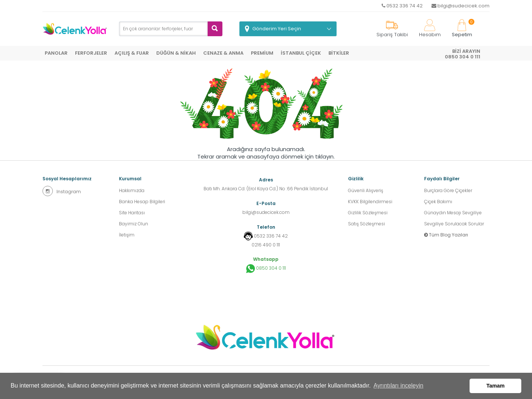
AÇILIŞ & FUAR (132, 53)
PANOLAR (56, 53)
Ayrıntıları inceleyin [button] (398, 386)
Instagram (62, 191)
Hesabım (430, 29)
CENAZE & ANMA (223, 53)
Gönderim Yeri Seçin (277, 29)
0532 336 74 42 (402, 6)
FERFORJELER (91, 53)
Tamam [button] (496, 386)
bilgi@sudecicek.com (461, 6)
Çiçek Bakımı (438, 202)
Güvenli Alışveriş (366, 190)
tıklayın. (325, 157)
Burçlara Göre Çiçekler (448, 190)
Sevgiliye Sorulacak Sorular (454, 224)
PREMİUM (262, 53)
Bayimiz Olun (134, 224)
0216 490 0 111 (266, 245)
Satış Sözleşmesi (366, 224)
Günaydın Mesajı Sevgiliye (453, 213)
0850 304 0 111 (266, 269)
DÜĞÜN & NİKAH (176, 53)
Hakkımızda (132, 190)
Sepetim (462, 29)
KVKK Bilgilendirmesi (370, 202)
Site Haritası (132, 213)
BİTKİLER (339, 53)
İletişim (127, 235)
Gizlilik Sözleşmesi (368, 213)
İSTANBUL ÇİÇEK (301, 53)
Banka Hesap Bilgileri (142, 202)
